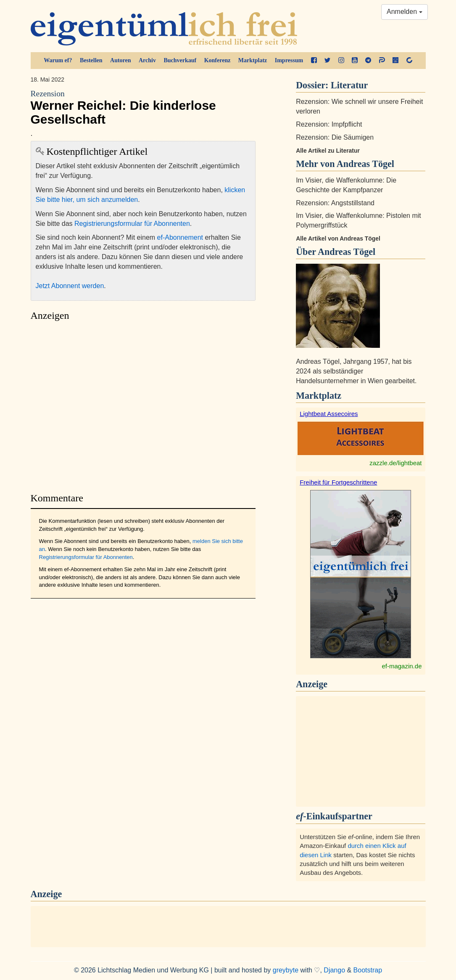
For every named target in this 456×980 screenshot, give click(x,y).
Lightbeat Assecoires (329, 414)
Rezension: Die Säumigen (335, 137)
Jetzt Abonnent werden (70, 286)
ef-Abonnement (180, 237)
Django (334, 970)
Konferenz (217, 60)
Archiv (147, 60)
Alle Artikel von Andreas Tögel (338, 238)
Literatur (349, 85)
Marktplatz (253, 60)
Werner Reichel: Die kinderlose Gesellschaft (143, 107)
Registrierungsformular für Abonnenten (132, 224)
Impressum (289, 60)
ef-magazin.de (402, 666)
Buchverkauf (180, 60)
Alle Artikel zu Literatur (328, 151)
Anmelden (405, 12)
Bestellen (91, 60)
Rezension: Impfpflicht (329, 124)
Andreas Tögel (347, 252)
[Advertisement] (143, 404)
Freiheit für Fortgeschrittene (338, 482)
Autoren (121, 60)
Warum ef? (58, 60)
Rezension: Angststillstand (335, 203)
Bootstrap (368, 970)
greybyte (286, 970)
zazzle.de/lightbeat (395, 463)
